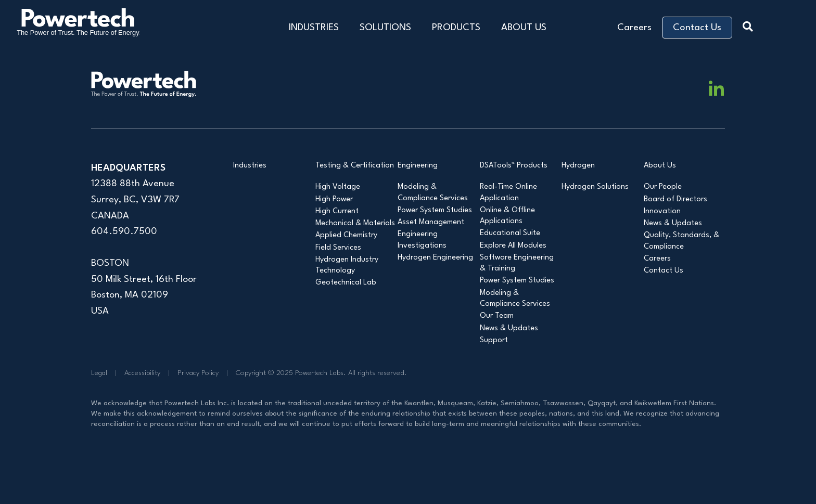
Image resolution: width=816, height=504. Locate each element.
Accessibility (142, 373)
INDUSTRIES (314, 28)
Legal (99, 373)
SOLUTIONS (385, 28)
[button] (750, 25)
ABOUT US (524, 28)
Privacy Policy (198, 373)
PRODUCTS (456, 28)
